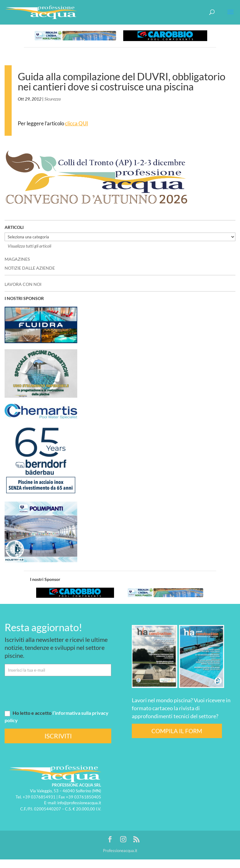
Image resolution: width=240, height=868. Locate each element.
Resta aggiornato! (43, 627)
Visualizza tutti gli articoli (29, 246)
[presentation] (51, 693)
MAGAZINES (17, 259)
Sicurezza (53, 99)
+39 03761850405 (84, 797)
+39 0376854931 (39, 797)
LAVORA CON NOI (23, 284)
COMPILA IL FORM (177, 731)
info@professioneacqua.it (79, 803)
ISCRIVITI (58, 736)
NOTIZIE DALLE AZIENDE (30, 268)
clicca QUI (76, 123)
